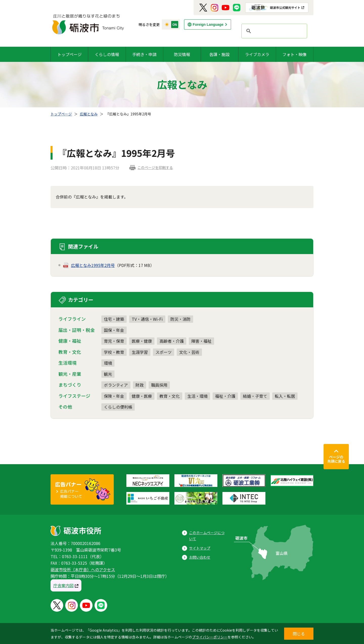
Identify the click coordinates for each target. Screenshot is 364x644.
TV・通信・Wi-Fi (147, 319)
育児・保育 (114, 341)
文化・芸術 (189, 352)
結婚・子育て (255, 396)
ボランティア (116, 385)
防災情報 (182, 54)
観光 (108, 374)
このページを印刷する (155, 167)
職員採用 (159, 385)
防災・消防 (180, 319)
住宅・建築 (114, 319)
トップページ (70, 54)
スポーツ (164, 352)
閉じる (299, 634)
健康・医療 (142, 396)
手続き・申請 (144, 54)
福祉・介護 (225, 396)
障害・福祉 (201, 341)
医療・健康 (142, 341)
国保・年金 (114, 330)
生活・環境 (197, 396)
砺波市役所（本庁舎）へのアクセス (83, 569)
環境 (108, 363)
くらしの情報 (107, 54)
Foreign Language (208, 24)
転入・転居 (285, 396)
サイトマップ (200, 548)
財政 (140, 385)
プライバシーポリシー (210, 637)
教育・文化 (170, 396)
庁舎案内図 (63, 585)
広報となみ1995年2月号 (93, 265)
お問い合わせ (200, 557)
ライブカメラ (257, 54)
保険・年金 (114, 396)
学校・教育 (114, 352)
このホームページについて (207, 536)
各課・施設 (219, 54)
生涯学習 (140, 352)
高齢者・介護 (172, 341)
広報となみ (89, 114)
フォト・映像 (294, 54)
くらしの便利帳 (118, 407)
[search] (274, 31)
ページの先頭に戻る (336, 459)
